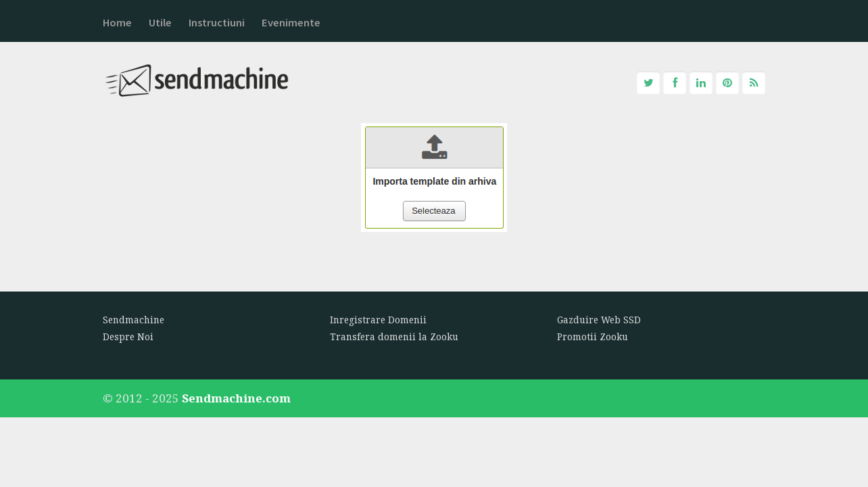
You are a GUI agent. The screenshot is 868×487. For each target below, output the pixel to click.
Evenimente (291, 23)
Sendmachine (134, 320)
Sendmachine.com (236, 398)
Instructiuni (217, 23)
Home (117, 23)
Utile (160, 23)
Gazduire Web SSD (599, 320)
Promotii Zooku (593, 337)
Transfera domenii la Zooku (394, 337)
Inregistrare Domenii (378, 320)
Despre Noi (128, 337)
